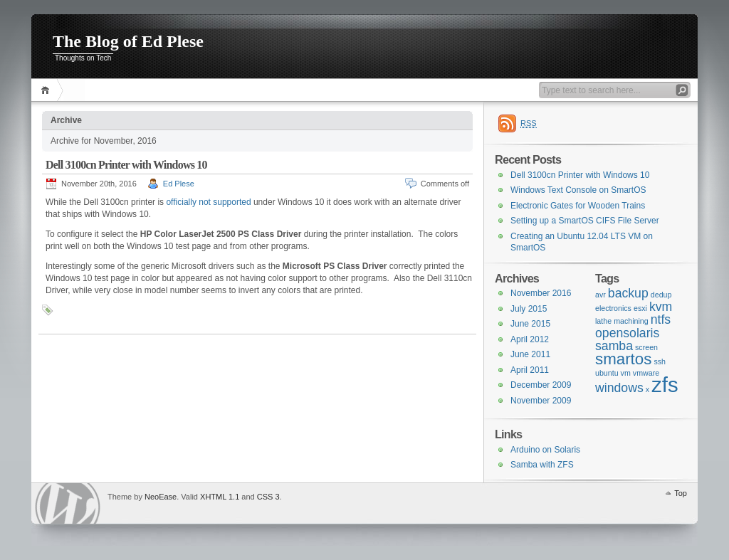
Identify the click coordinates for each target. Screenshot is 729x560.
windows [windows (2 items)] (619, 388)
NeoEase (161, 497)
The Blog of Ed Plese (128, 41)
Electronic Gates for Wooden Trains (578, 206)
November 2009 (541, 401)
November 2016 (541, 293)
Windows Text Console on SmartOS (578, 190)
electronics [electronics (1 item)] (613, 308)
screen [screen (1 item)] (646, 347)
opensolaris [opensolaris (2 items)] (627, 333)
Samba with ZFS (542, 465)
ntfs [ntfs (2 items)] (661, 319)
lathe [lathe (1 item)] (603, 321)
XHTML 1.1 (220, 497)
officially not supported (208, 202)
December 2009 (541, 385)
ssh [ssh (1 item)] (660, 361)
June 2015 (530, 324)
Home (47, 90)
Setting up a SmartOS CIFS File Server (585, 221)
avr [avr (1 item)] (600, 295)
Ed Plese (179, 184)
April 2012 (530, 339)
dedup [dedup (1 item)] (661, 295)
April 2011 (530, 370)
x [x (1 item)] (647, 389)
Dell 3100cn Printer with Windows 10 (126, 165)
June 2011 (530, 354)
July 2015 (529, 309)
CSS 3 (268, 497)
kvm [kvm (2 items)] (661, 307)
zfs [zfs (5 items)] (665, 385)
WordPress (68, 503)
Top (681, 493)
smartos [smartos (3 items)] (623, 359)
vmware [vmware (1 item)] (646, 373)
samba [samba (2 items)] (614, 346)
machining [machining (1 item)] (631, 321)
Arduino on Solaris (545, 450)
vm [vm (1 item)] (626, 373)
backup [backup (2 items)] (628, 293)
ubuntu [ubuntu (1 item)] (607, 373)
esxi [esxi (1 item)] (640, 308)
